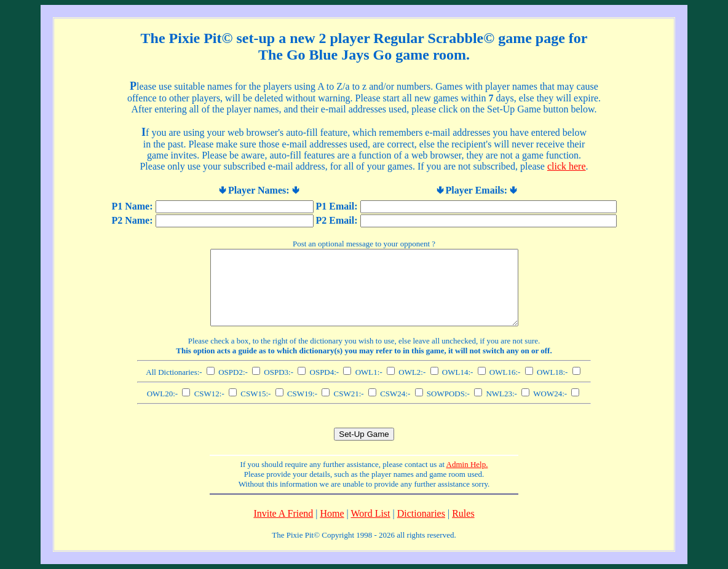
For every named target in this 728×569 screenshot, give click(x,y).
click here (567, 166)
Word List (371, 513)
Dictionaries (421, 513)
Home (332, 513)
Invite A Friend (283, 513)
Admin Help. (467, 464)
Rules (463, 513)
